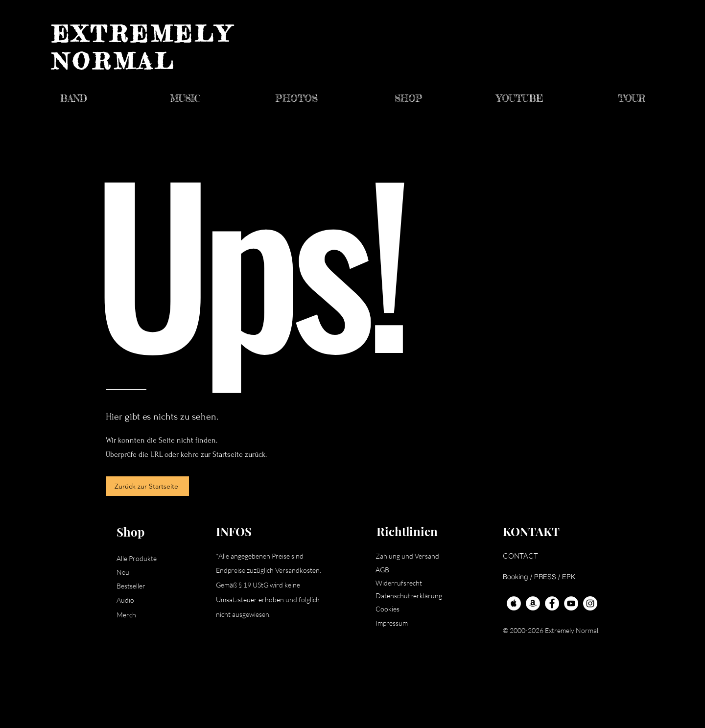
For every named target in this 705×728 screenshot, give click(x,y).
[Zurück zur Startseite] (147, 486)
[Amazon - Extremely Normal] (533, 603)
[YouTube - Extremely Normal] (571, 603)
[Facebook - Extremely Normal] (552, 603)
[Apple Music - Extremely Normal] (514, 603)
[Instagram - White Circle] (590, 603)
